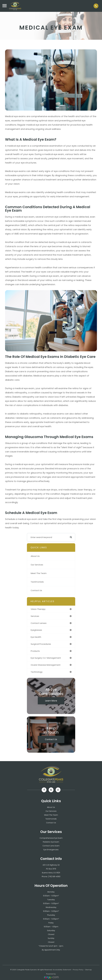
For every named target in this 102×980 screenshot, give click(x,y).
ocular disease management (46, 665)
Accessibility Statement (62, 970)
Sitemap (88, 970)
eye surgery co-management (46, 658)
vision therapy (38, 609)
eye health (36, 637)
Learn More (51, 701)
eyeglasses (36, 630)
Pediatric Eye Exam (51, 842)
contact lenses (39, 623)
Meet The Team (39, 573)
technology (37, 672)
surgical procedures (41, 644)
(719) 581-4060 (54, 877)
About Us (35, 556)
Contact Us (36, 590)
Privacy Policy (78, 970)
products (35, 651)
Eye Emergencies (51, 850)
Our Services (37, 565)
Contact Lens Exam (51, 846)
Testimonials (37, 582)
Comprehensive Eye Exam (51, 838)
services (35, 616)
